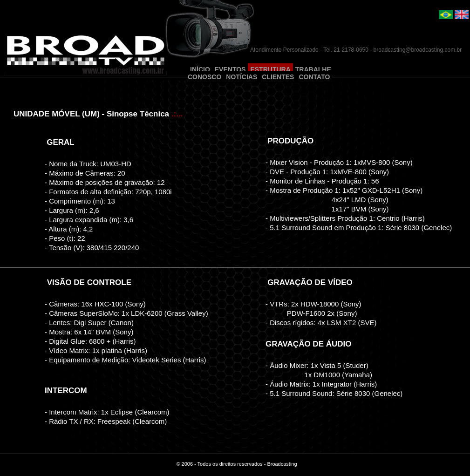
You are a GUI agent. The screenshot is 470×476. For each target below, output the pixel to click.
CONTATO (314, 77)
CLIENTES (278, 77)
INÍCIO (200, 69)
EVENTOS (230, 69)
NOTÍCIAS (242, 77)
